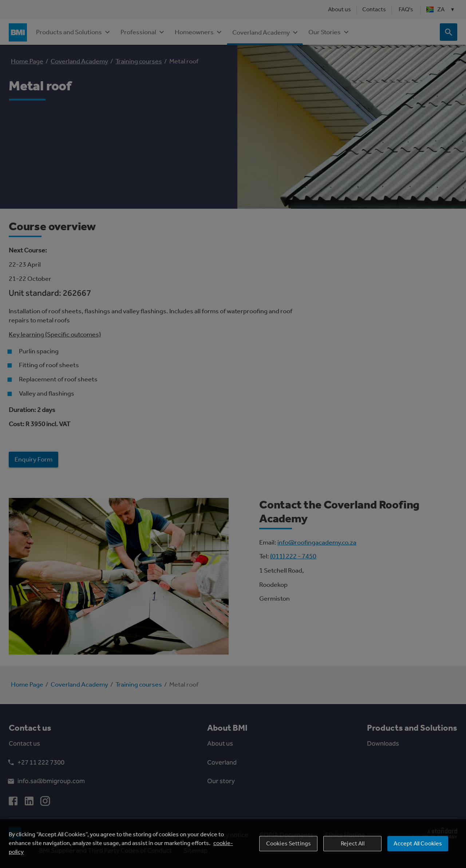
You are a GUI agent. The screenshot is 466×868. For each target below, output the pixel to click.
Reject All (353, 848)
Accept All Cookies (418, 848)
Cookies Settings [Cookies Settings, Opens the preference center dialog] (289, 848)
